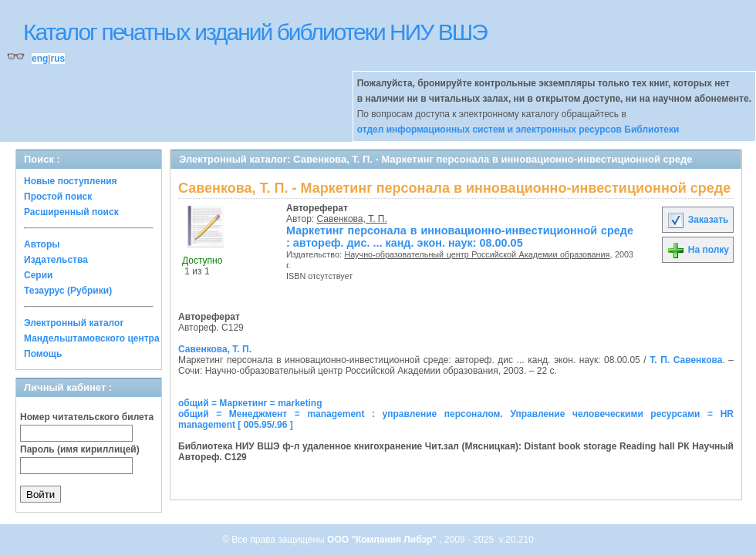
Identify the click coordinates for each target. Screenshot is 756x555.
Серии (38, 275)
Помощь (43, 354)
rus (57, 59)
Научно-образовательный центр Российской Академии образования (477, 254)
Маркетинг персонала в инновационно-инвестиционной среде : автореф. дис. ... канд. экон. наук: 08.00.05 (460, 237)
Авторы (42, 244)
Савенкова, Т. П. (352, 219)
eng (40, 59)
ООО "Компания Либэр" (383, 540)
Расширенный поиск (71, 212)
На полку (698, 250)
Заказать (697, 220)
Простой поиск (58, 197)
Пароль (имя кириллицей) (80, 449)
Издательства (56, 260)
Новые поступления (71, 181)
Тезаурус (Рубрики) (68, 291)
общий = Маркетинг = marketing (250, 403)
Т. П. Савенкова (686, 360)
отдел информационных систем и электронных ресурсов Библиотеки (518, 129)
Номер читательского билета (87, 417)
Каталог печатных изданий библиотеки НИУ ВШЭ (255, 32)
